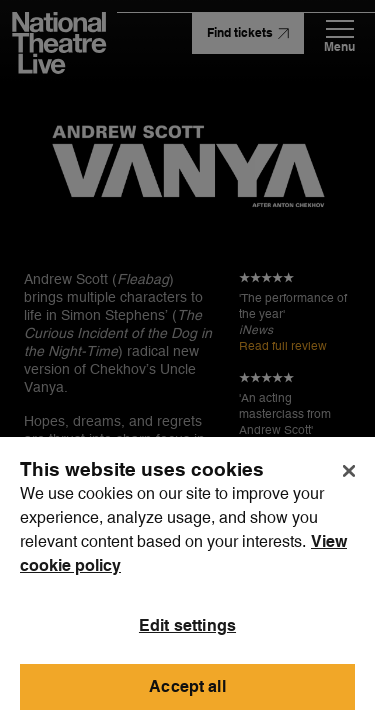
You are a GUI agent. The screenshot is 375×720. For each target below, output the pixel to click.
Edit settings (187, 633)
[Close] (349, 479)
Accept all (187, 694)
